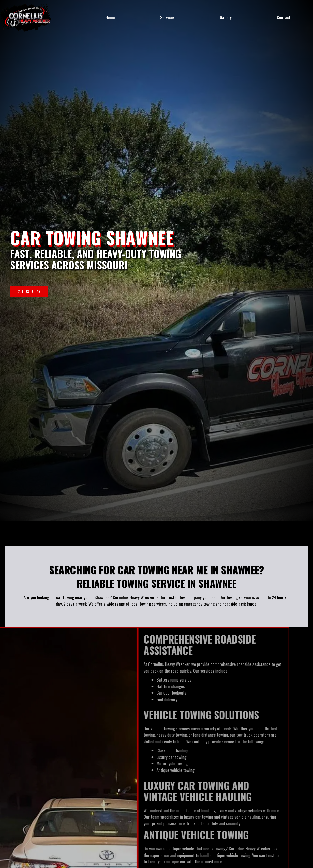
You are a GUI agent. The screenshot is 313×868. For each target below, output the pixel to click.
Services (167, 17)
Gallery (226, 17)
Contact (284, 17)
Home (110, 17)
